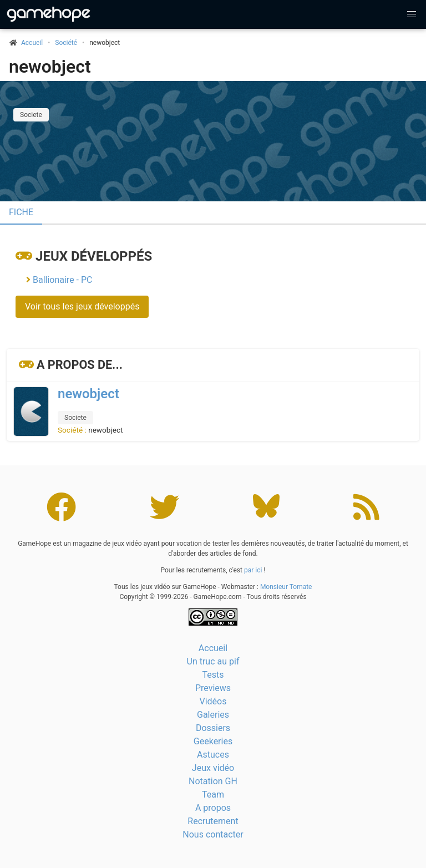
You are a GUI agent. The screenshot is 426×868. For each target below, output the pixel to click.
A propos (213, 808)
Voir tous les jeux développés (82, 306)
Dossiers (213, 728)
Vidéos (213, 701)
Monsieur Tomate (286, 587)
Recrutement (213, 821)
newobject (50, 67)
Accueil (213, 648)
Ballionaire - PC (63, 280)
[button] (412, 14)
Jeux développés (94, 256)
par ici (253, 570)
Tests (213, 675)
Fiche (21, 212)
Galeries (213, 715)
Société (66, 43)
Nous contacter (213, 834)
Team (213, 795)
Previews (213, 688)
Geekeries (213, 741)
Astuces (213, 755)
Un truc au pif (213, 661)
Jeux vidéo (213, 768)
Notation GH (213, 781)
